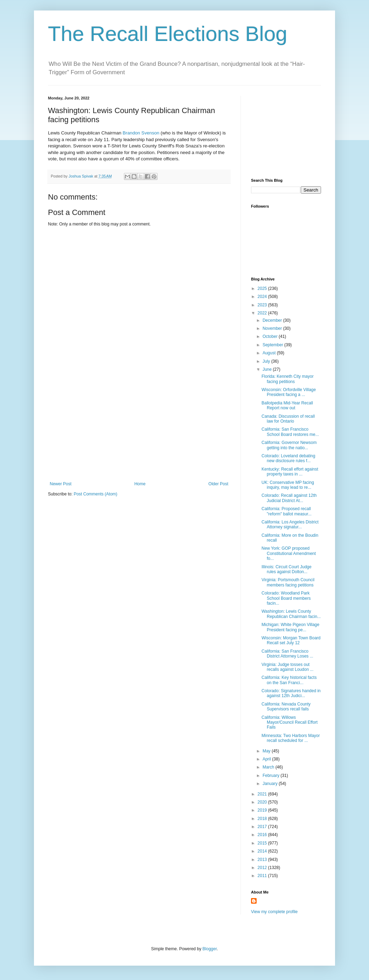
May (267, 751)
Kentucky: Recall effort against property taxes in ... (290, 472)
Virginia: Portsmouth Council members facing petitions (288, 582)
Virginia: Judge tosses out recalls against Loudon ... (287, 667)
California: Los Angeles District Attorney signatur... (290, 524)
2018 (263, 819)
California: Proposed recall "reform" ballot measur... (287, 511)
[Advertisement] (139, 429)
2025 (263, 289)
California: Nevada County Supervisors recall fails (286, 707)
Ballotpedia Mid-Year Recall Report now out (287, 405)
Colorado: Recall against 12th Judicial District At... (289, 498)
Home (140, 484)
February (271, 776)
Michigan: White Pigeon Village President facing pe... (290, 627)
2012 (263, 868)
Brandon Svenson (141, 133)
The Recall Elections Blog (168, 34)
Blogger (210, 949)
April (267, 759)
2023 (263, 305)
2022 (263, 313)
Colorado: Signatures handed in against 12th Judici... (291, 693)
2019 (263, 810)
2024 (263, 297)
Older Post (218, 484)
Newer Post (61, 484)
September (273, 345)
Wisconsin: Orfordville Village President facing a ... (289, 392)
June (268, 369)
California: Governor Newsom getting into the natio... (289, 445)
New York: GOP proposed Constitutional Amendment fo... (289, 553)
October (271, 336)
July (267, 361)
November (273, 328)
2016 (263, 835)
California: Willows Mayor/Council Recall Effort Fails (290, 722)
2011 (263, 876)
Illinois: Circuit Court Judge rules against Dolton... (287, 569)
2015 (263, 843)
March (269, 767)
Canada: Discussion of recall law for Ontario (288, 419)
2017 (263, 827)
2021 (263, 794)
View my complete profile (274, 912)
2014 (263, 851)
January (271, 784)
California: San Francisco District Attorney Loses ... (287, 654)
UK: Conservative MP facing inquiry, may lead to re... (288, 485)
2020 (263, 802)
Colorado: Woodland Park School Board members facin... (286, 598)
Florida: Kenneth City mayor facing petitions (288, 379)
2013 (263, 860)
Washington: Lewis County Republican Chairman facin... (291, 614)
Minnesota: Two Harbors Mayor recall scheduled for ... (291, 738)
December (273, 320)
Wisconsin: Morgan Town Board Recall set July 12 (291, 640)
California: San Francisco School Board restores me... (290, 432)
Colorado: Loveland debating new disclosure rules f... (288, 458)
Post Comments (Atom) (95, 494)
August (270, 353)
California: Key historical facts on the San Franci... (289, 680)
